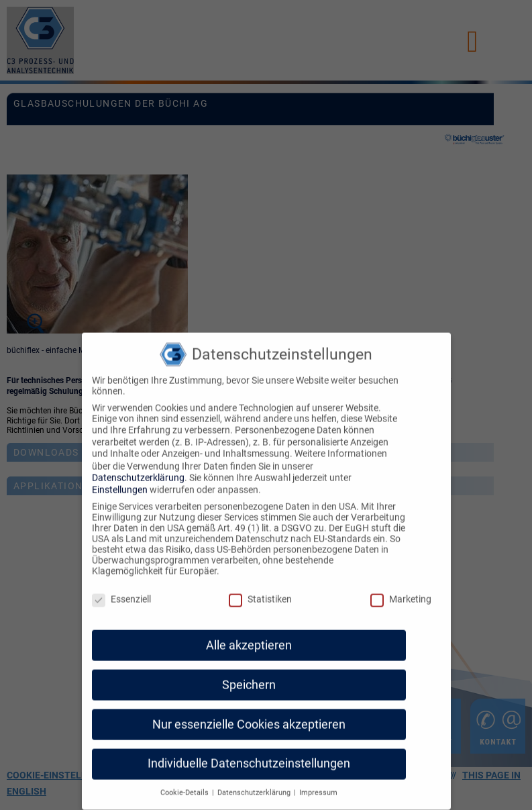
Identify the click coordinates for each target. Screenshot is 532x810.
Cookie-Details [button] (185, 787)
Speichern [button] (249, 678)
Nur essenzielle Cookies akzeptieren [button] (249, 718)
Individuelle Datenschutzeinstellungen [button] (249, 758)
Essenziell (121, 593)
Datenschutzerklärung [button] (255, 787)
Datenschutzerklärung (138, 471)
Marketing (401, 593)
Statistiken (260, 593)
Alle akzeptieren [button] (249, 639)
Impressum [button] (318, 787)
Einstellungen (120, 484)
